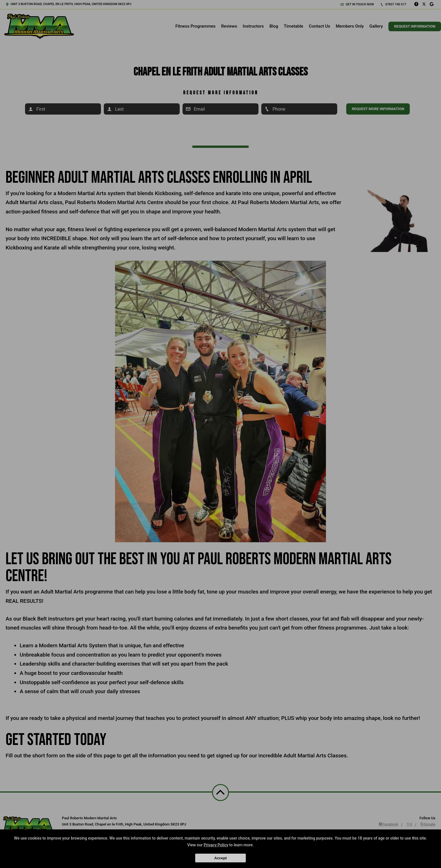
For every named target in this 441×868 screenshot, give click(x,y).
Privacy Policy (216, 845)
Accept (220, 858)
